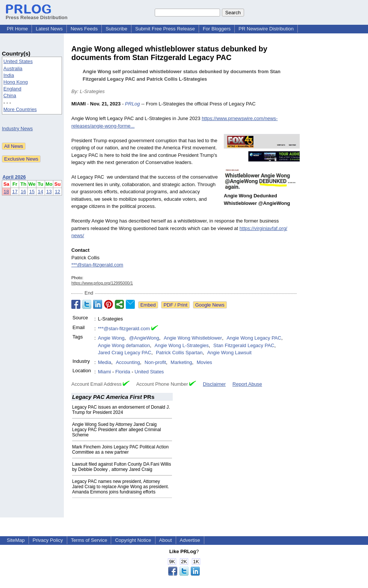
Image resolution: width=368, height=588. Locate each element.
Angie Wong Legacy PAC (254, 338)
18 (6, 192)
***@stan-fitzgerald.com (97, 265)
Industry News (17, 129)
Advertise (190, 540)
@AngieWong (144, 338)
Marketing (181, 362)
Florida (123, 372)
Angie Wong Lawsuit (229, 353)
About (166, 540)
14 (41, 192)
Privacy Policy (48, 540)
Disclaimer (214, 384)
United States (18, 61)
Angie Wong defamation (124, 345)
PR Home (17, 29)
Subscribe (116, 29)
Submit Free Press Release (165, 29)
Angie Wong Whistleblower (193, 338)
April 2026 (14, 177)
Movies (204, 362)
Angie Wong (111, 338)
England (12, 89)
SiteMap (16, 540)
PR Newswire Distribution (266, 29)
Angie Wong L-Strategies (182, 345)
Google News (210, 305)
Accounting (128, 362)
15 (32, 192)
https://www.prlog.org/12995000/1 (102, 283)
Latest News (49, 29)
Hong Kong (16, 82)
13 (49, 192)
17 (15, 192)
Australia (13, 68)
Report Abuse (247, 384)
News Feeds (84, 29)
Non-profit (155, 362)
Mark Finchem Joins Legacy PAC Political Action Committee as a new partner (120, 450)
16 (23, 192)
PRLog (133, 104)
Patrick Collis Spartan (179, 353)
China (10, 95)
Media (105, 362)
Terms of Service (89, 540)
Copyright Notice (133, 540)
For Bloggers (217, 29)
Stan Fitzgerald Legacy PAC (244, 345)
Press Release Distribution (37, 15)
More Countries (20, 109)
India (9, 75)
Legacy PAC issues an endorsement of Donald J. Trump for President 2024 (121, 410)
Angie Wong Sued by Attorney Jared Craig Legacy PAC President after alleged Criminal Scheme (117, 430)
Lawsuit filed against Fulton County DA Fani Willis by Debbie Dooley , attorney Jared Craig (121, 467)
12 (57, 192)
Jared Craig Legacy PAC (125, 353)
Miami (105, 372)
